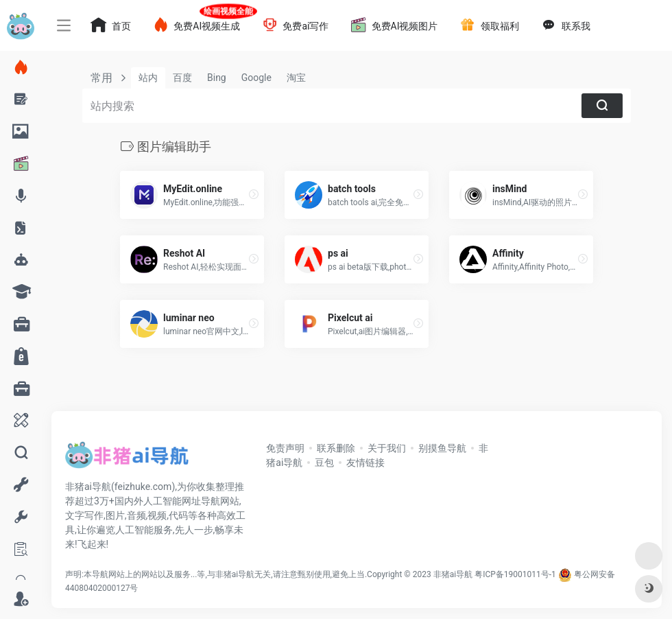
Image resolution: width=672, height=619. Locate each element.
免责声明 (285, 448)
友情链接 (365, 463)
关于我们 (387, 448)
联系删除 (336, 448)
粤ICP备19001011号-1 (515, 574)
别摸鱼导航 (442, 448)
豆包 (324, 463)
